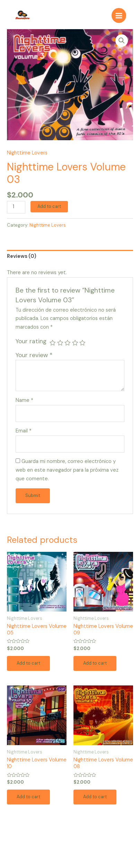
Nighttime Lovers (27, 153)
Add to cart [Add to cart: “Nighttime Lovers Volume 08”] (95, 797)
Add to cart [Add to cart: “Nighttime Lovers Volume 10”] (28, 797)
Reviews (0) (22, 256)
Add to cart (49, 206)
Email (24, 431)
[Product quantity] (16, 207)
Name (24, 400)
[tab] (70, 257)
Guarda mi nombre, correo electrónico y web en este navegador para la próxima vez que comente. (67, 470)
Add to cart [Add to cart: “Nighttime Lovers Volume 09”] (95, 663)
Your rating (31, 341)
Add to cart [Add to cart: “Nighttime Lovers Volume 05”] (28, 663)
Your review (34, 355)
